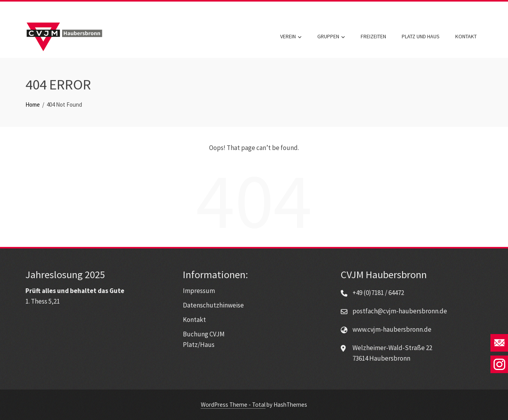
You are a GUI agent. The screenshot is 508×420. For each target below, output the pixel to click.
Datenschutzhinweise (213, 305)
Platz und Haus (421, 36)
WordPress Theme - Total (233, 405)
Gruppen (331, 37)
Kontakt (466, 36)
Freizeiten (373, 36)
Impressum (199, 291)
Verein (291, 37)
